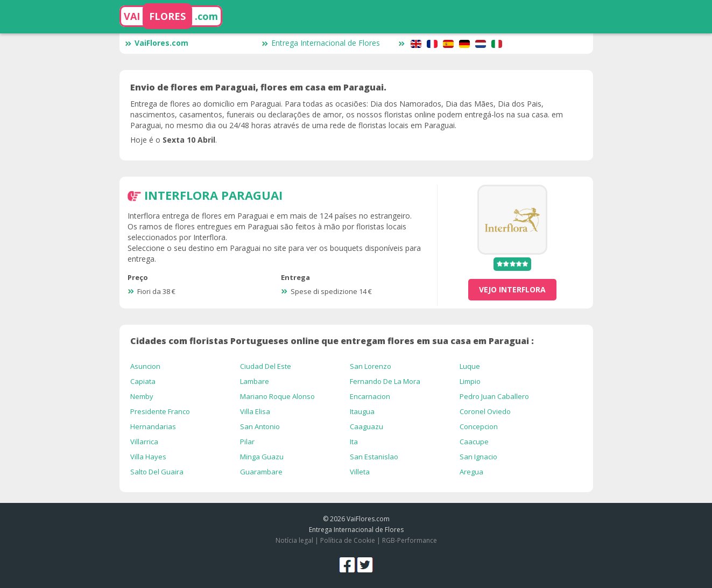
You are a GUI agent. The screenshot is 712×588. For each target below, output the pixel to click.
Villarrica (144, 442)
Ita (354, 442)
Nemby (142, 396)
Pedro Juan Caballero (494, 396)
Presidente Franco (160, 411)
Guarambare (261, 472)
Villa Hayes (148, 457)
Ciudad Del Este (266, 366)
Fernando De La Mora (385, 381)
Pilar (247, 442)
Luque (470, 366)
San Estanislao (374, 457)
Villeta (360, 472)
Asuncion (145, 366)
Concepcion (479, 426)
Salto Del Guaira (157, 472)
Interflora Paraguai (213, 195)
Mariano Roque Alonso (277, 396)
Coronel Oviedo (485, 411)
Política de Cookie (348, 540)
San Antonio (260, 426)
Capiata (143, 381)
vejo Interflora (512, 289)
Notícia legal (294, 540)
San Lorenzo (371, 366)
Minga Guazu (262, 457)
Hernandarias (153, 426)
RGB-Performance (410, 540)
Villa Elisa (255, 411)
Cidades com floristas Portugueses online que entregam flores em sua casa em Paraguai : (332, 341)
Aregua (471, 472)
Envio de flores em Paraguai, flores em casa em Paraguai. (258, 87)
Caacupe (474, 442)
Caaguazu (366, 426)
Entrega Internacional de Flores (321, 43)
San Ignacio (478, 457)
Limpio (470, 381)
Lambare (255, 381)
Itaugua (362, 411)
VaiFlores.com (157, 43)
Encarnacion (370, 396)
